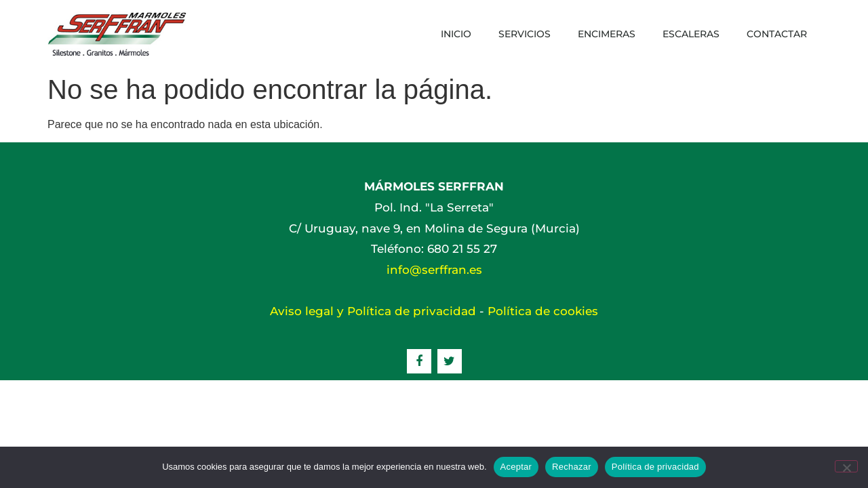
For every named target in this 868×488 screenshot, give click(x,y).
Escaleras (691, 34)
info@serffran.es (434, 270)
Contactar (777, 34)
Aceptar (516, 467)
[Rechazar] (846, 466)
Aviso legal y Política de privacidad (373, 311)
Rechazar (572, 467)
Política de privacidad (655, 467)
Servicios (525, 34)
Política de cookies (543, 311)
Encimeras (607, 34)
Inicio (456, 34)
